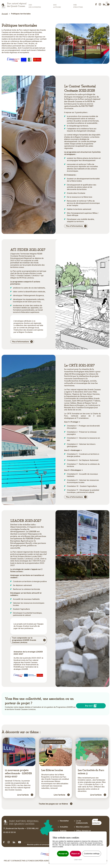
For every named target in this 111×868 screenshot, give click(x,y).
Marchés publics (83, 827)
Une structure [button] (78, 5)
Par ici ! (89, 706)
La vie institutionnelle (82, 822)
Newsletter (64, 821)
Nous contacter (96, 822)
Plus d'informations (74, 226)
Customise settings (92, 854)
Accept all (63, 854)
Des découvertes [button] (35, 5)
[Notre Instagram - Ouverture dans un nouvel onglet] (9, 842)
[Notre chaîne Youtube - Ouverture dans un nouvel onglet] (20, 842)
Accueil (5, 14)
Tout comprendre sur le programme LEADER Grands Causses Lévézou (24, 640)
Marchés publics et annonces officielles (42, 845)
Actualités (64, 827)
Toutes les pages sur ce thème (53, 804)
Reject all (75, 854)
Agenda (63, 831)
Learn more (78, 860)
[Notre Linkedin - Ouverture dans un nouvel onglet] (4, 842)
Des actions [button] (57, 5)
